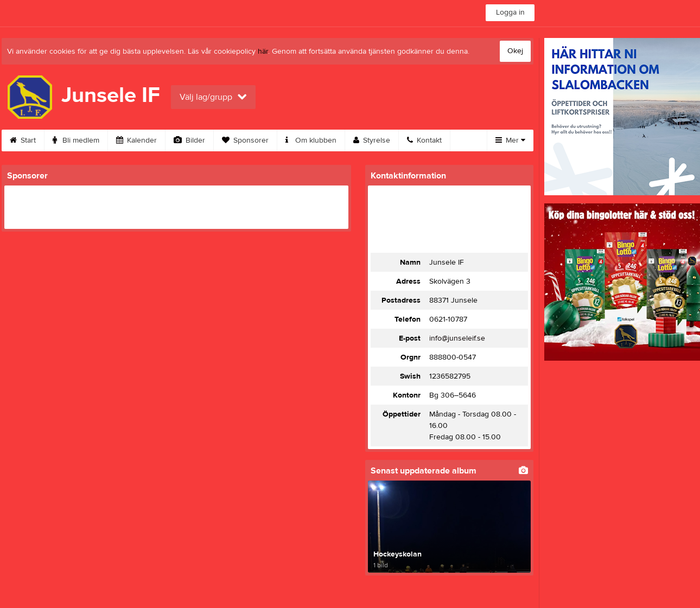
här (263, 52)
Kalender (136, 140)
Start (23, 140)
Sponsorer (245, 140)
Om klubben (311, 140)
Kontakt (424, 140)
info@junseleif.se (457, 338)
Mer (510, 140)
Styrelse (372, 140)
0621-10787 (448, 319)
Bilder (189, 140)
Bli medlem (76, 140)
